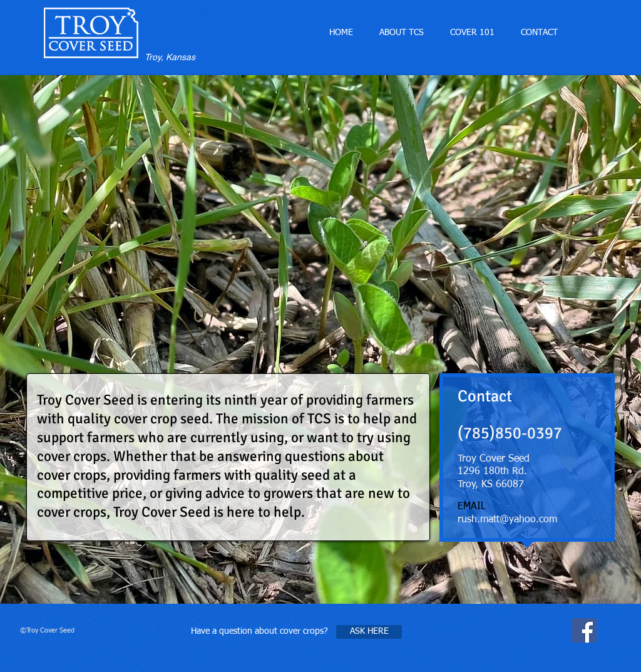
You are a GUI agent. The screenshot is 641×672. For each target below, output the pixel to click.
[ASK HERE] (369, 632)
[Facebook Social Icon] (584, 630)
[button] (472, 33)
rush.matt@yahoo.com (507, 520)
